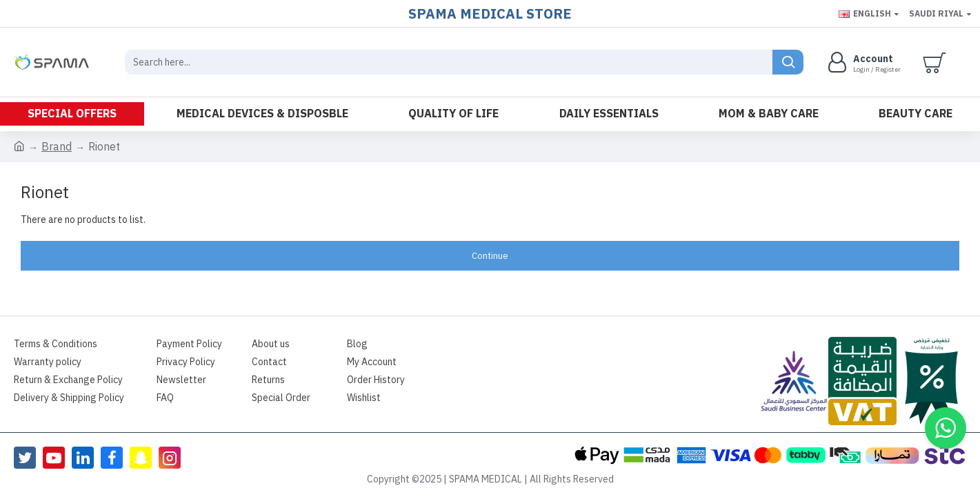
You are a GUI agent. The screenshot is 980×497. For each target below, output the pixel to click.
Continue (490, 256)
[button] (946, 428)
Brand (57, 147)
